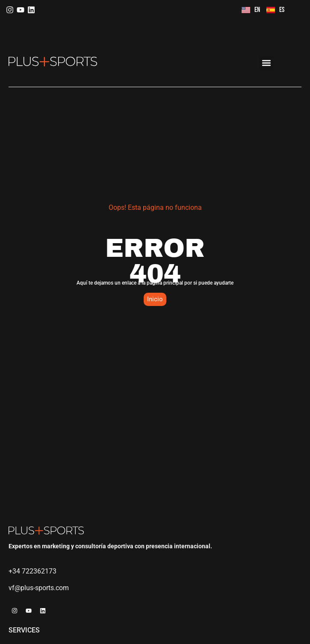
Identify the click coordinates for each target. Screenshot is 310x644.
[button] (266, 63)
